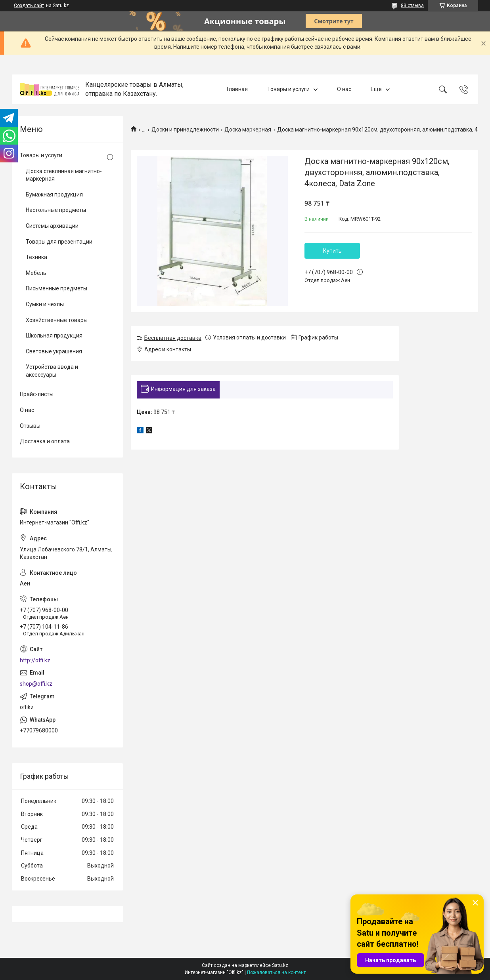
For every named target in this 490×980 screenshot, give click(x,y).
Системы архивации (52, 226)
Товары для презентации (59, 242)
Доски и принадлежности (185, 130)
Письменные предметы (56, 288)
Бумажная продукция (54, 194)
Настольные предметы (56, 210)
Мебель (36, 273)
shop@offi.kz (36, 684)
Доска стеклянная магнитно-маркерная (64, 175)
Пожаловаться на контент (276, 972)
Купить (332, 251)
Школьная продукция (54, 336)
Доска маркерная (248, 130)
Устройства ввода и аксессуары (52, 371)
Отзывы (30, 426)
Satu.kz (280, 965)
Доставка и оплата (45, 441)
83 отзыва (412, 6)
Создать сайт (29, 6)
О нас (344, 89)
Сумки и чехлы (45, 304)
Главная (237, 89)
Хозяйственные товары (57, 320)
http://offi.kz (35, 660)
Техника (36, 257)
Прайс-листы (37, 394)
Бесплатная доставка (173, 338)
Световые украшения (54, 351)
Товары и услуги (288, 89)
